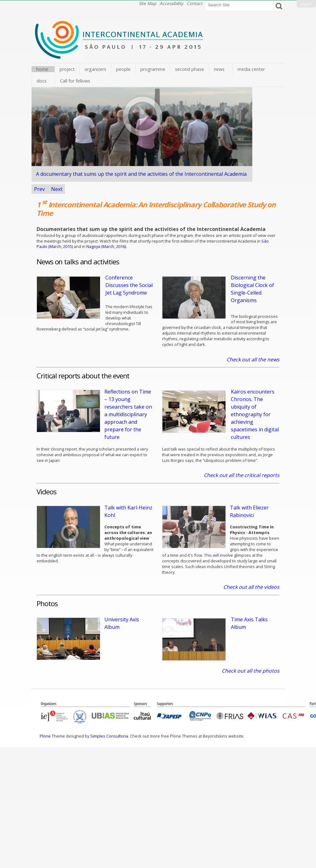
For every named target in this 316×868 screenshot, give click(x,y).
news (219, 69)
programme (153, 69)
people (123, 69)
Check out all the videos (251, 587)
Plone (45, 736)
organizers (95, 69)
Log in (306, 4)
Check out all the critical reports (242, 475)
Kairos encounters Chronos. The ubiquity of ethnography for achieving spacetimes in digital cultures (255, 414)
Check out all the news (253, 359)
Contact (195, 3)
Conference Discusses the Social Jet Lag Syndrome (129, 285)
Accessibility (171, 3)
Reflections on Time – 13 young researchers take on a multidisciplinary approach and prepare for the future (128, 414)
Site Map (147, 3)
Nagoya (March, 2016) (106, 246)
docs (42, 81)
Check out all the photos (251, 671)
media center (251, 69)
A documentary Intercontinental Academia (141, 174)
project (67, 69)
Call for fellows (75, 81)
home (42, 69)
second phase (190, 69)
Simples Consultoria (109, 736)
